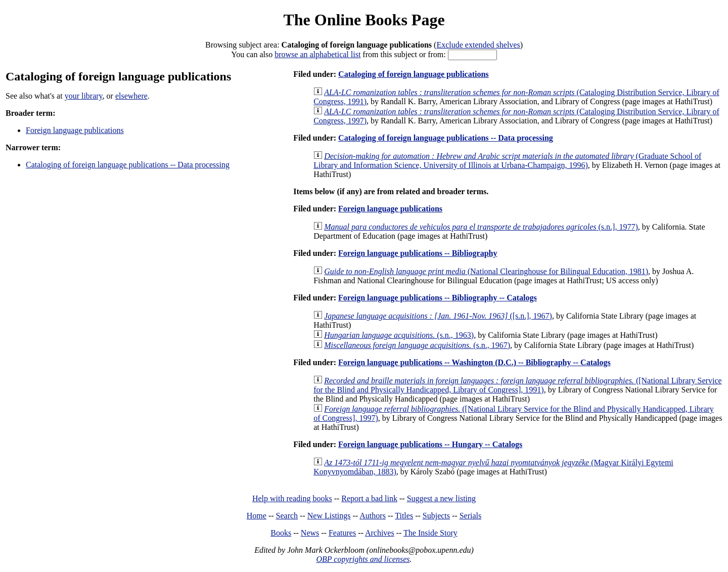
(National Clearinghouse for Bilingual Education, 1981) (486, 271)
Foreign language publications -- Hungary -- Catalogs (430, 444)
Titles (404, 516)
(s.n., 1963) (399, 335)
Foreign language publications (75, 130)
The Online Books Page (364, 20)
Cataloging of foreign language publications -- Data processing (128, 165)
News (310, 533)
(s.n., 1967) (417, 345)
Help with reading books (292, 498)
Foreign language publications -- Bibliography (418, 253)
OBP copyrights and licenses (363, 559)
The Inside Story (430, 533)
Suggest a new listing (441, 498)
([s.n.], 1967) (438, 316)
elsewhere (131, 96)
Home (257, 516)
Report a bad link (369, 498)
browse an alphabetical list (317, 54)
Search (287, 516)
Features (342, 533)
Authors (373, 516)
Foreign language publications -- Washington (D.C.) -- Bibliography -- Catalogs (474, 362)
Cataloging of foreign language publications (414, 74)
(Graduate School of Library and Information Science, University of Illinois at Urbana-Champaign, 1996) (507, 161)
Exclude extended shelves (478, 45)
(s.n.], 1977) (481, 227)
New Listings (329, 516)
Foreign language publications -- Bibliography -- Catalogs (438, 298)
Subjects (436, 516)
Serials (471, 516)
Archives (380, 533)
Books (281, 533)
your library (84, 96)
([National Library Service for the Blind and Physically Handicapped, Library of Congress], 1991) (517, 385)
